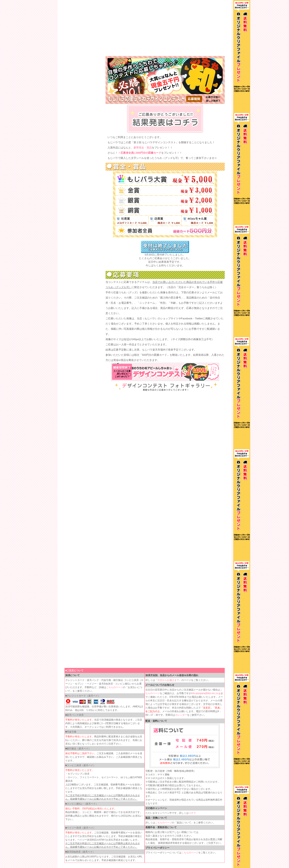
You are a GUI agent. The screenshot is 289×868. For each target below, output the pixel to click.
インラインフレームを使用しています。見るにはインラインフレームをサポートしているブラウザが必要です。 (145, 28)
